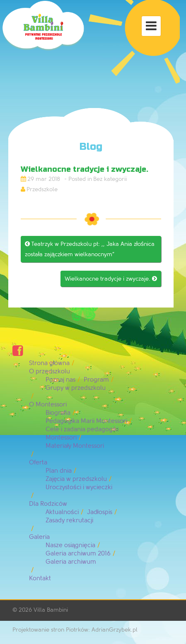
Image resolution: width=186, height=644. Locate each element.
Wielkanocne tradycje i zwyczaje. (111, 279)
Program (96, 380)
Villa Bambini (51, 610)
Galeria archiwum (71, 562)
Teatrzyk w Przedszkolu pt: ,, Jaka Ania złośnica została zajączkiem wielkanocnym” (90, 249)
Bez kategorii (110, 179)
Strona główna (49, 363)
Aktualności (62, 512)
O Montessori (48, 405)
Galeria (39, 537)
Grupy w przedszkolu (76, 388)
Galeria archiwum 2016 (78, 554)
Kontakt (40, 578)
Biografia (58, 413)
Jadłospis (100, 512)
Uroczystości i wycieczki (79, 487)
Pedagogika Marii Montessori (86, 421)
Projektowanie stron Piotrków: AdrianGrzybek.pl (75, 630)
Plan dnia (59, 471)
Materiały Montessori (75, 446)
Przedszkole (42, 189)
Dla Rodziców (48, 504)
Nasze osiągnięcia (70, 545)
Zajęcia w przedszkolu (76, 479)
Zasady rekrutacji (69, 520)
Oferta (38, 463)
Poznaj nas (60, 380)
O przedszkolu (50, 371)
